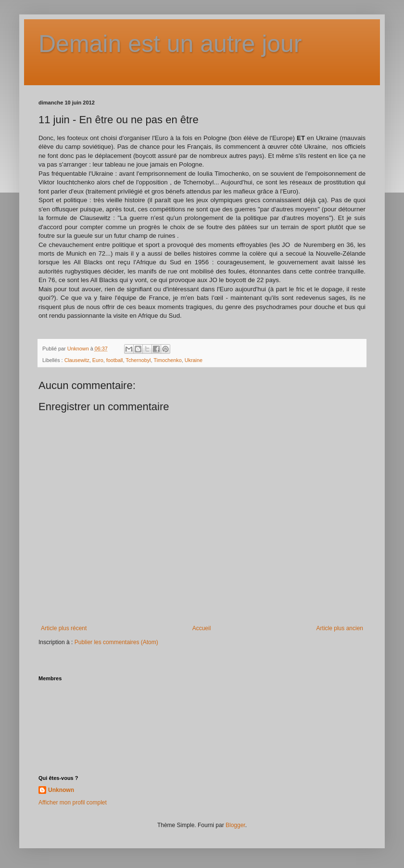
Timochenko (167, 360)
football (115, 360)
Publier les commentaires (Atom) (116, 642)
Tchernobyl (138, 360)
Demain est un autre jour (170, 44)
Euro (98, 360)
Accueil (202, 628)
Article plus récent (64, 628)
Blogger (235, 825)
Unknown (61, 790)
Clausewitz (77, 360)
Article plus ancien (340, 628)
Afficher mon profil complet (73, 803)
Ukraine (194, 360)
